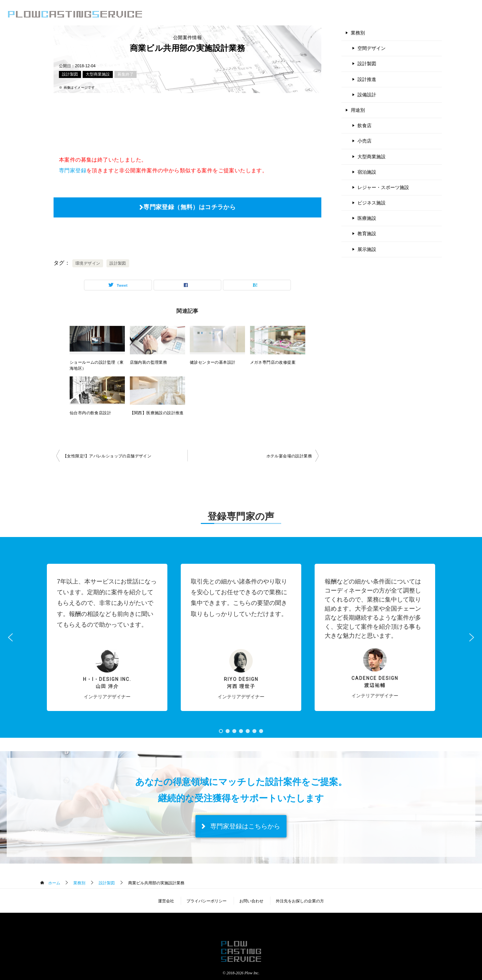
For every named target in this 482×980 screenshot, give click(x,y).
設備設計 (367, 95)
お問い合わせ (251, 901)
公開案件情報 (313, 15)
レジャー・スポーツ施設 (383, 187)
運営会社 (166, 901)
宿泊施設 (367, 172)
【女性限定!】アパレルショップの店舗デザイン (107, 456)
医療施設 (367, 218)
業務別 (358, 33)
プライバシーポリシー (207, 901)
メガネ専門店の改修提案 (273, 362)
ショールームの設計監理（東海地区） (97, 365)
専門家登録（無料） (446, 15)
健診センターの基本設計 (213, 362)
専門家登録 (73, 170)
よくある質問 (398, 15)
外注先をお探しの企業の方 (300, 901)
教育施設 (367, 234)
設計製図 (70, 74)
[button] (107, 637)
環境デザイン (88, 263)
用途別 (358, 110)
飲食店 (365, 125)
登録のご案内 (355, 15)
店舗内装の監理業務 (149, 362)
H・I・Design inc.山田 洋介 (107, 683)
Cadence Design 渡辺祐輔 (375, 682)
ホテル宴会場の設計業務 (289, 456)
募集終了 (126, 74)
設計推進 (367, 79)
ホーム (53, 883)
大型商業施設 (98, 74)
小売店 (365, 141)
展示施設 (367, 249)
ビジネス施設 (372, 203)
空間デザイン (372, 48)
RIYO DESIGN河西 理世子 (241, 683)
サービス (275, 15)
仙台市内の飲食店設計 (90, 413)
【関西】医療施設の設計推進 (157, 413)
